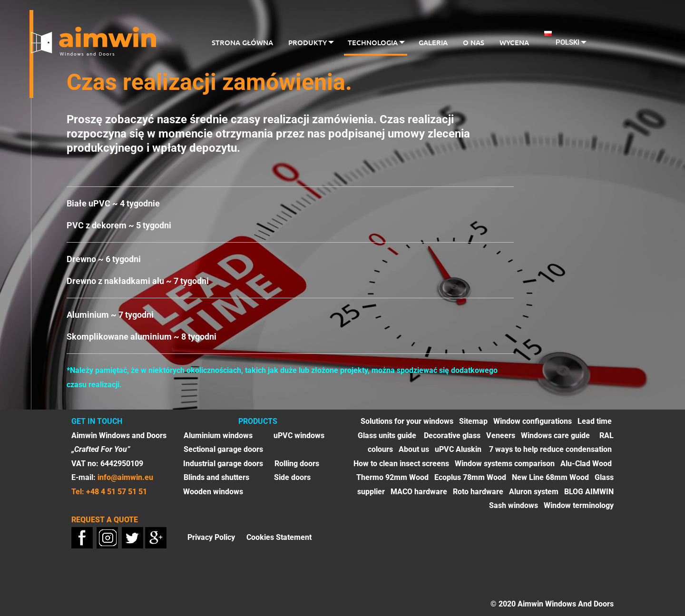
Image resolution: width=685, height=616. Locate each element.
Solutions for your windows (407, 421)
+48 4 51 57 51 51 (117, 492)
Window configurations (533, 421)
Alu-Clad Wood (586, 464)
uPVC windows (299, 435)
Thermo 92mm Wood (392, 477)
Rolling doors (297, 464)
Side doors (292, 477)
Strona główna (240, 42)
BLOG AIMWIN (589, 492)
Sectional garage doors (223, 449)
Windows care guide (555, 435)
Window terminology (579, 505)
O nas (475, 42)
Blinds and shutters (216, 477)
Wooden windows (213, 492)
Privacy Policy (211, 537)
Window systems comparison (505, 464)
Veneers (501, 435)
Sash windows (514, 505)
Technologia (372, 42)
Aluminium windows (218, 435)
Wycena (515, 42)
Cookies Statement (279, 537)
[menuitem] (240, 43)
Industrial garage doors (223, 464)
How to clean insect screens (401, 464)
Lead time (595, 421)
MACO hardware (419, 492)
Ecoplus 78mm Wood (470, 477)
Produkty (305, 42)
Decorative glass (452, 435)
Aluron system (534, 492)
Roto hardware (478, 492)
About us (414, 449)
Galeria (434, 42)
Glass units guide (388, 435)
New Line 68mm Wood (550, 477)
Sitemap (473, 421)
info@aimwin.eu (125, 477)
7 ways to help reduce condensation (550, 449)
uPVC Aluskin (458, 449)
